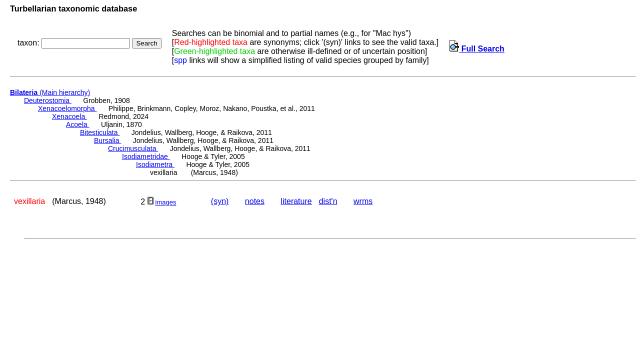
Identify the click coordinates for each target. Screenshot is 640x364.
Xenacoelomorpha (67, 108)
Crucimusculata (133, 148)
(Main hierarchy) (50, 92)
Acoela (78, 124)
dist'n (328, 201)
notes (255, 201)
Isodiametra (155, 164)
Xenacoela (69, 116)
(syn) (220, 201)
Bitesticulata (100, 132)
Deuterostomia (48, 100)
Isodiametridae (146, 156)
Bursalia (107, 140)
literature (296, 201)
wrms (363, 201)
